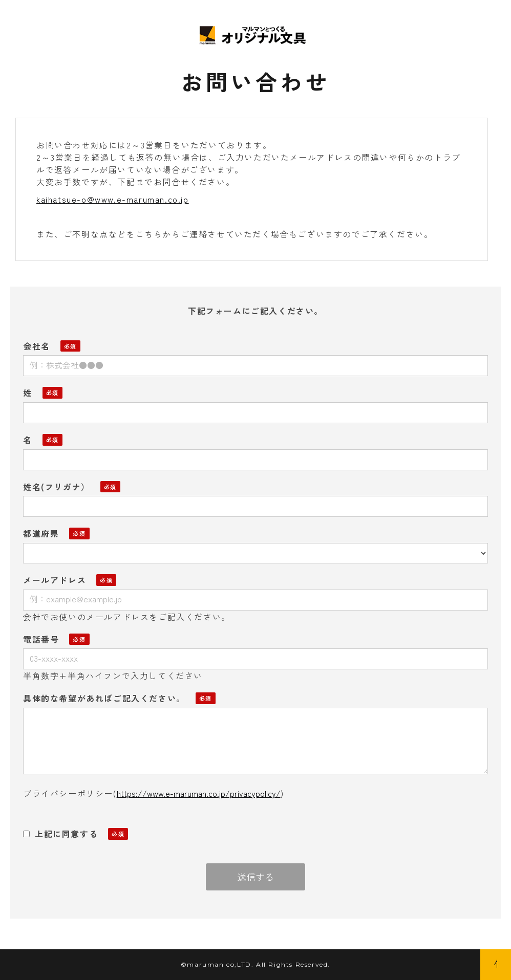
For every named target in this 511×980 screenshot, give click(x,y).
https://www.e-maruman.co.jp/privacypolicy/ (199, 793)
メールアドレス (55, 580)
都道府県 (41, 533)
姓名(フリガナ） (57, 487)
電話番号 (41, 639)
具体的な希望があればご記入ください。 (104, 698)
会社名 (37, 346)
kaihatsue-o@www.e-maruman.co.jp (113, 199)
